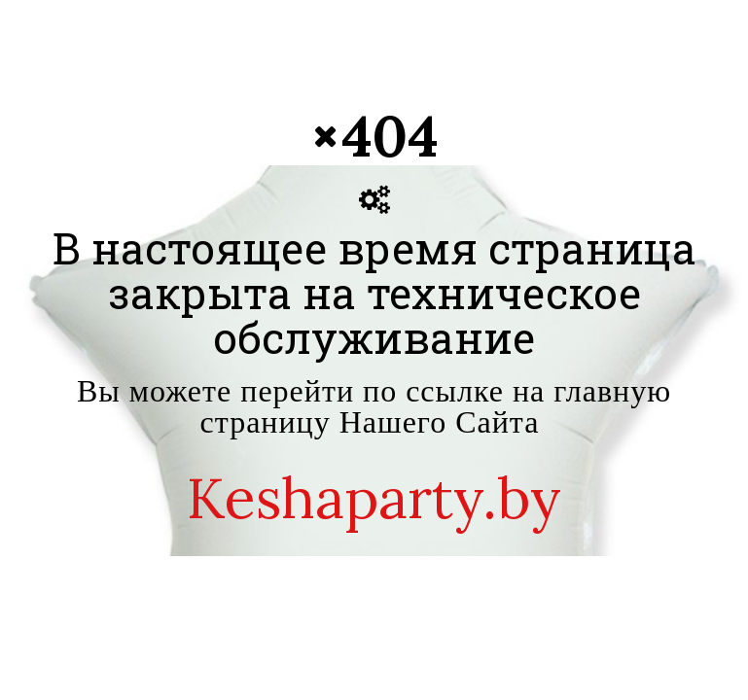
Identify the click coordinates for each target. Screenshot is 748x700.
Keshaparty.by (374, 498)
